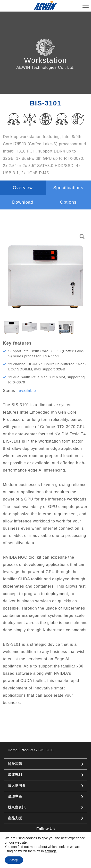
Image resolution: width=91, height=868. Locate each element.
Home (13, 750)
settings (50, 851)
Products (28, 750)
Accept (14, 860)
